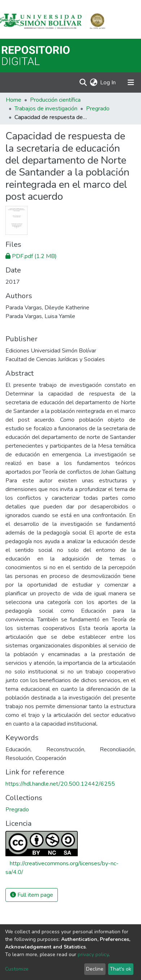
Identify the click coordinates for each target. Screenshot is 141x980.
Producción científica (55, 100)
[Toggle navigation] (131, 83)
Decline (95, 969)
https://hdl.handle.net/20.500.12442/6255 (60, 784)
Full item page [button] (32, 895)
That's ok (121, 969)
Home (14, 100)
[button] (93, 83)
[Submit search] (83, 83)
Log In (108, 83)
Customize (17, 969)
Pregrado (98, 109)
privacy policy (93, 954)
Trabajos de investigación (46, 109)
